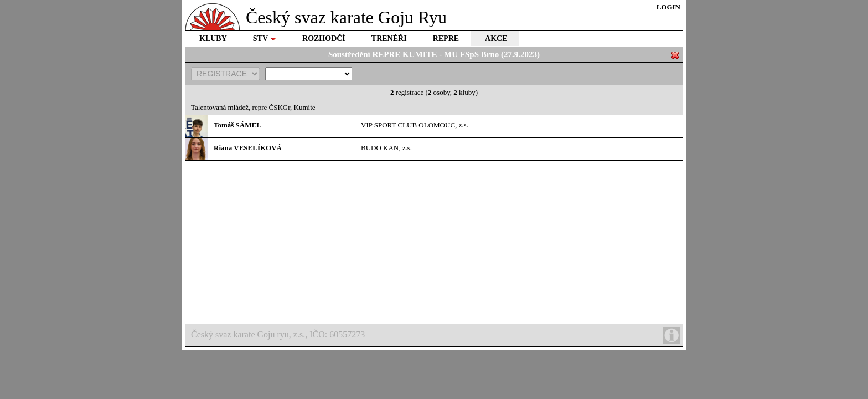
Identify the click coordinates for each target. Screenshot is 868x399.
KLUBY (213, 39)
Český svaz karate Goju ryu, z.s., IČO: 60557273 (435, 335)
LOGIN (668, 7)
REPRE (446, 39)
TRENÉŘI (389, 39)
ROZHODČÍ (324, 39)
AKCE (496, 39)
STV (265, 39)
